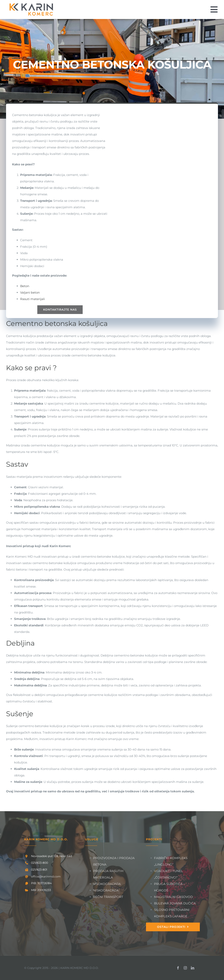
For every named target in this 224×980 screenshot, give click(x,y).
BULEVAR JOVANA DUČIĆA (175, 903)
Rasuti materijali (32, 299)
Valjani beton (30, 292)
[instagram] (185, 968)
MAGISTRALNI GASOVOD (173, 897)
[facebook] (178, 968)
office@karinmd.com (46, 876)
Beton (25, 286)
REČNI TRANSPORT (108, 897)
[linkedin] (193, 968)
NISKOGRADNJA (106, 890)
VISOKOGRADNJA (107, 884)
